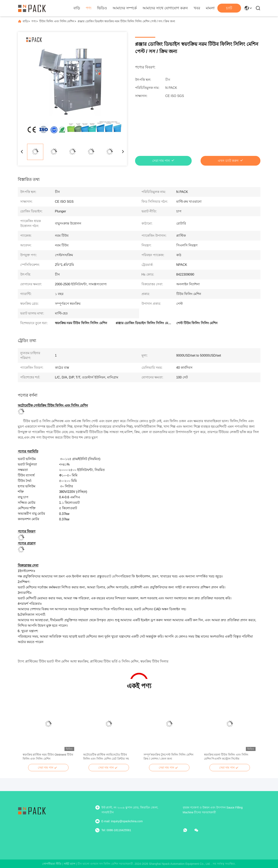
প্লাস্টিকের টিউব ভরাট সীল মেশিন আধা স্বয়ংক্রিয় (57, 661)
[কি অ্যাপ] (188, 830)
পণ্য (89, 8)
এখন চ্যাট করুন (228, 161)
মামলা (210, 8)
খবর (197, 8)
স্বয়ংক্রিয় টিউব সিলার (154, 661)
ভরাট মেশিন (112, 576)
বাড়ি (77, 8)
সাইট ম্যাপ (70, 864)
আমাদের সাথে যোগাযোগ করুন (165, 8)
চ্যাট (229, 8)
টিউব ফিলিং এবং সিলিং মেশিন (57, 21)
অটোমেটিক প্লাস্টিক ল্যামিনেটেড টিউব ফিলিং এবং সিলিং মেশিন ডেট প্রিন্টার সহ (106, 757)
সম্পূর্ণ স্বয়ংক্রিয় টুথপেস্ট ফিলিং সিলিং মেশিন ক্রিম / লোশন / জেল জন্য (168, 757)
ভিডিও (102, 8)
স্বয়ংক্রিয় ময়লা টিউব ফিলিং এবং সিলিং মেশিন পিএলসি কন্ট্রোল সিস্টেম (226, 757)
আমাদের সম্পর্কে (125, 8)
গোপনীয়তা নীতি (52, 864)
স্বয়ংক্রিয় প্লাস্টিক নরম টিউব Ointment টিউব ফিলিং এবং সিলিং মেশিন (48, 757)
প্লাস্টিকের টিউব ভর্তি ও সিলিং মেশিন (114, 661)
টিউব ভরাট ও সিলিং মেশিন (41, 421)
